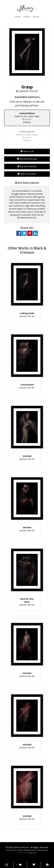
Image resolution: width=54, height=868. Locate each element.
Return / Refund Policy (27, 850)
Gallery (27, 17)
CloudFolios (32, 852)
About (36, 17)
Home (18, 17)
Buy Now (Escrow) (27, 159)
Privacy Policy (43, 850)
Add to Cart (27, 151)
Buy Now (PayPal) (27, 166)
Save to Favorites (27, 174)
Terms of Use (11, 850)
